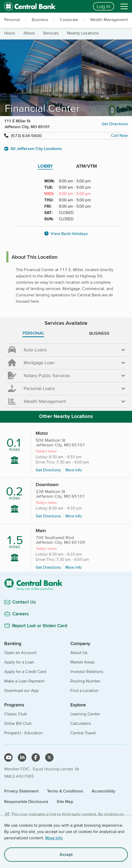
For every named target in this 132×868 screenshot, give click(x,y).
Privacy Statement (21, 791)
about (29, 33)
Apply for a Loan (19, 662)
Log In (104, 6)
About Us (79, 653)
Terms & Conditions (65, 791)
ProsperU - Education (23, 733)
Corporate (69, 20)
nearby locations (83, 33)
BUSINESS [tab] (99, 333)
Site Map (65, 802)
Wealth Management (109, 20)
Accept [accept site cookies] (66, 854)
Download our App (21, 690)
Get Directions (115, 124)
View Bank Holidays (66, 234)
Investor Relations (87, 672)
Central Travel (83, 733)
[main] (66, 364)
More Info (54, 838)
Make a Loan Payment (24, 681)
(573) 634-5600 (26, 136)
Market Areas (82, 662)
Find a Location (84, 690)
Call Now (119, 135)
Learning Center (85, 714)
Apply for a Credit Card (25, 672)
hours (10, 33)
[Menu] (124, 6)
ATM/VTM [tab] (86, 166)
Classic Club (15, 714)
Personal (12, 20)
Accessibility (103, 791)
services (51, 33)
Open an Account (20, 653)
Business (40, 20)
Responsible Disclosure (26, 802)
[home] (45, 6)
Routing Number (85, 681)
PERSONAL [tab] (33, 333)
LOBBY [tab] (45, 166)
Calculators (81, 723)
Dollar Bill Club (18, 723)
